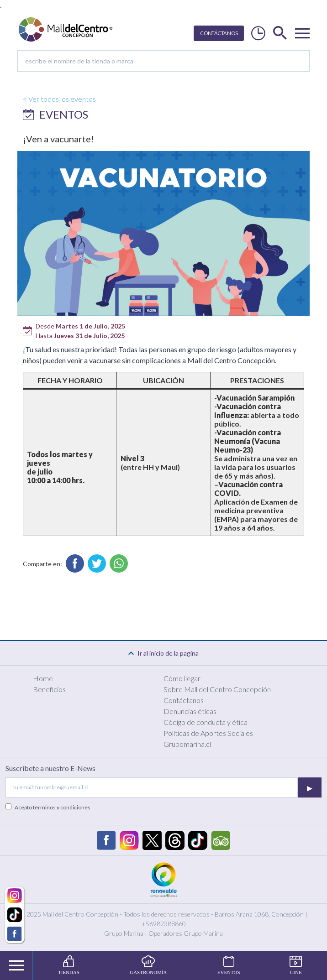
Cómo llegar (182, 678)
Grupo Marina (124, 933)
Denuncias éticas (190, 711)
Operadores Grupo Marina (186, 933)
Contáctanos (184, 700)
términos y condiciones (62, 807)
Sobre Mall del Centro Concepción (217, 689)
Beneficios (49, 689)
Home (43, 678)
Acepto (53, 807)
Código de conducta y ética (206, 722)
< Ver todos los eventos (59, 99)
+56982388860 (164, 924)
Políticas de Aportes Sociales (208, 733)
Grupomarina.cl (187, 744)
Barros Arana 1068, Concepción (259, 914)
